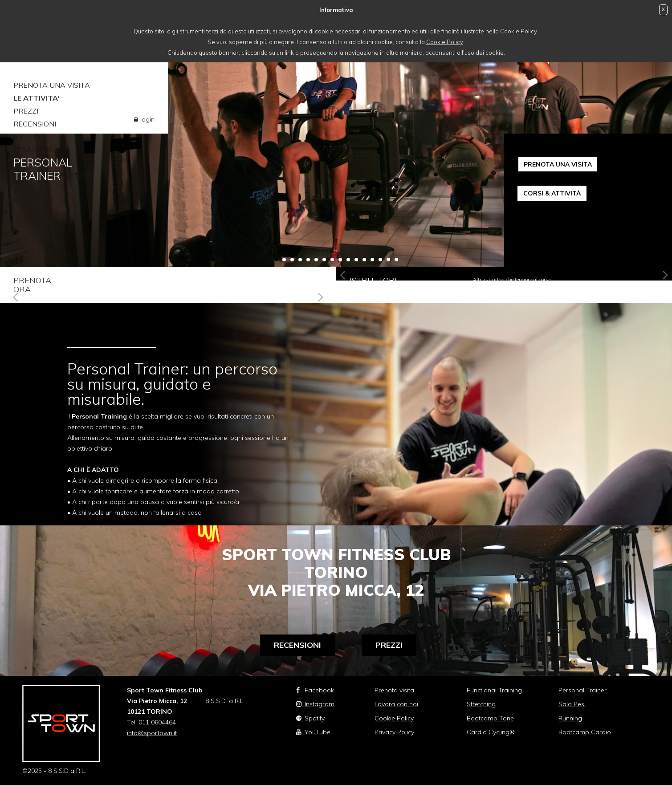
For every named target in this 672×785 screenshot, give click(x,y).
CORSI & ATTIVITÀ (552, 193)
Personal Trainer (582, 690)
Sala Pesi (572, 704)
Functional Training (494, 690)
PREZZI (26, 111)
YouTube (313, 732)
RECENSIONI (35, 124)
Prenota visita (394, 690)
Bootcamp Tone (490, 718)
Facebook (315, 690)
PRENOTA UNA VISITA (52, 85)
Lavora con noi (396, 704)
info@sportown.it (152, 733)
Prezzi (389, 645)
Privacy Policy (394, 732)
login (147, 119)
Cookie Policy (519, 31)
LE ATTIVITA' (37, 98)
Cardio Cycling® (491, 732)
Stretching (481, 704)
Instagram (315, 704)
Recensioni (297, 645)
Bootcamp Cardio (585, 732)
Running (570, 718)
